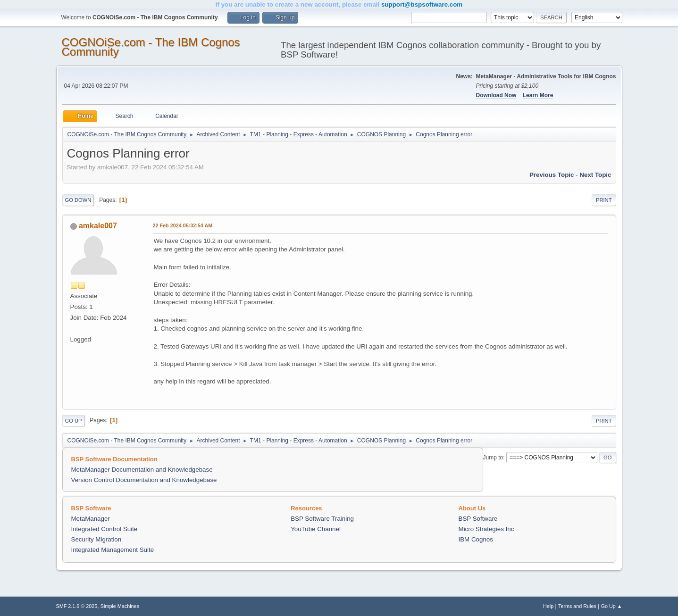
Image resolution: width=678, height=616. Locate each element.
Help (548, 606)
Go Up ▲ (612, 606)
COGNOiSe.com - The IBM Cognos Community (151, 47)
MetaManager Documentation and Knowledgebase (142, 470)
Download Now (496, 95)
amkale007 (98, 226)
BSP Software (478, 519)
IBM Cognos (476, 539)
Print (604, 200)
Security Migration (96, 539)
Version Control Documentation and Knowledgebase (144, 480)
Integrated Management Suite (113, 550)
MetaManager (91, 519)
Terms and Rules (577, 606)
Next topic (595, 175)
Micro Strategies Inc (486, 529)
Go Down (78, 200)
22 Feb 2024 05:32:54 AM (183, 225)
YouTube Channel (316, 529)
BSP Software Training (322, 519)
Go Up (74, 421)
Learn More (538, 95)
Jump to (493, 458)
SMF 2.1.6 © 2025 (77, 606)
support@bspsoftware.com (422, 4)
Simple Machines (120, 606)
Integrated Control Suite (105, 529)
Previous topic (552, 175)
